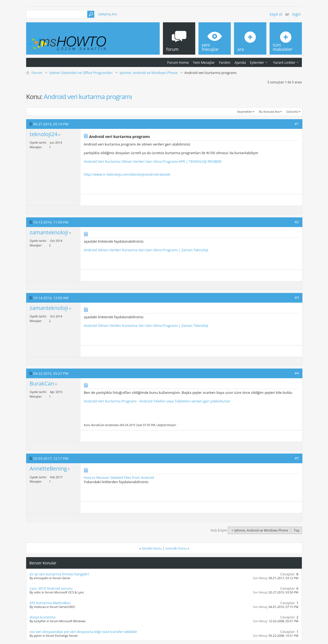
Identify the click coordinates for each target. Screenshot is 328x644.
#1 (297, 124)
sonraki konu (176, 548)
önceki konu (152, 548)
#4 (297, 373)
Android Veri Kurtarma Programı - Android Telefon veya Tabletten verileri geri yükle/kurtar (157, 401)
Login (296, 14)
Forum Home (178, 62)
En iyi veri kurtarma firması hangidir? (59, 574)
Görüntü (292, 112)
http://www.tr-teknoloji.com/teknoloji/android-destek (127, 174)
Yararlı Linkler (284, 62)
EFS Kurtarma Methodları (50, 603)
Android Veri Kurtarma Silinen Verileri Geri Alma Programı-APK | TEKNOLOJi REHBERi (153, 161)
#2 (297, 222)
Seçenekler (245, 112)
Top (297, 530)
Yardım (225, 62)
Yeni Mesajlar (204, 62)
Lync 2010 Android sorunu (51, 588)
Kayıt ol (276, 14)
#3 (297, 298)
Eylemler (257, 62)
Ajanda (240, 62)
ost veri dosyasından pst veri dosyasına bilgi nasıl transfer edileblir (83, 632)
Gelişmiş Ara (108, 14)
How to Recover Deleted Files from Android (119, 477)
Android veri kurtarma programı (88, 96)
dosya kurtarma (43, 617)
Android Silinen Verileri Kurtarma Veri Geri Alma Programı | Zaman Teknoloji (146, 250)
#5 (297, 458)
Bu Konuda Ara (269, 112)
